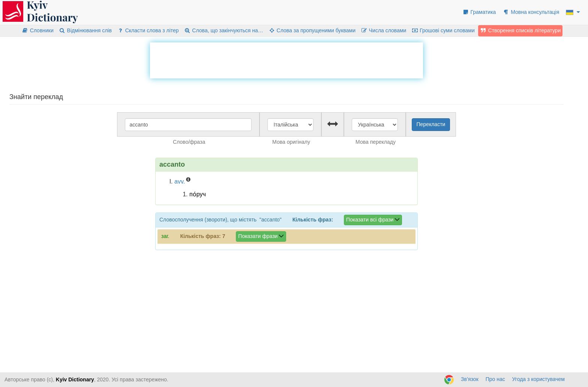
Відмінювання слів (85, 30)
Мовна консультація (531, 12)
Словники (38, 30)
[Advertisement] (286, 59)
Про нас (495, 379)
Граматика (479, 12)
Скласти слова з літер (148, 30)
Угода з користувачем (538, 379)
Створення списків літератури (520, 30)
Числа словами (384, 30)
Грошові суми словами (443, 30)
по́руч (198, 194)
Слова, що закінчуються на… (224, 30)
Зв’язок (470, 379)
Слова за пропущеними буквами (312, 30)
